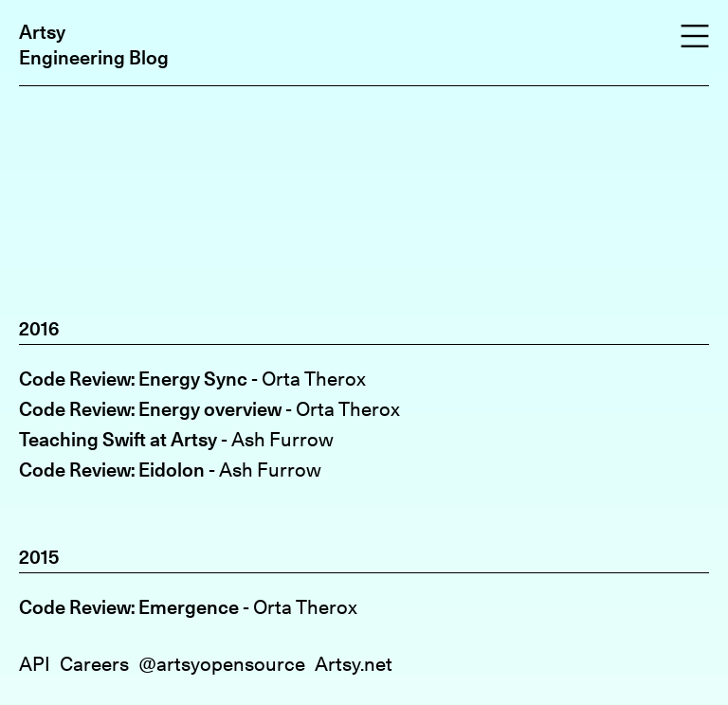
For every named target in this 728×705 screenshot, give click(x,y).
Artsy (42, 32)
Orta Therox (314, 379)
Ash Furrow (282, 439)
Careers (94, 664)
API (35, 664)
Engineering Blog (94, 57)
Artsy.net (354, 664)
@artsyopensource (222, 664)
